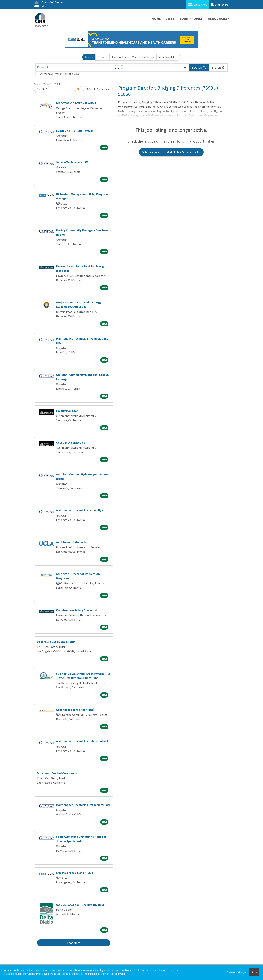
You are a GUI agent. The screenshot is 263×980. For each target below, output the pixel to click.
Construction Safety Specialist (77, 610)
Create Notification (98, 89)
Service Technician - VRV (72, 162)
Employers (220, 4)
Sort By (41, 89)
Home (156, 19)
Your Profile (191, 19)
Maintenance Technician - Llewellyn (80, 510)
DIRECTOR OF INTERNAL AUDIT (76, 103)
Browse (102, 57)
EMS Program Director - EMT (75, 873)
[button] (218, 68)
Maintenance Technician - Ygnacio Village (83, 805)
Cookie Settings (236, 972)
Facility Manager (67, 411)
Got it (254, 972)
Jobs (170, 19)
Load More (74, 943)
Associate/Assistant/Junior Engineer (80, 904)
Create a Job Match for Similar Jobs (171, 152)
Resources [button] (217, 19)
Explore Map (120, 57)
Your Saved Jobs (169, 57)
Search (89, 57)
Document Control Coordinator (58, 773)
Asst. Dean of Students (71, 542)
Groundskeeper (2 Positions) (75, 710)
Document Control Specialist (56, 642)
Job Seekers (198, 4)
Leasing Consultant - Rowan (75, 130)
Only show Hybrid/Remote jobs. (60, 74)
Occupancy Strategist (70, 442)
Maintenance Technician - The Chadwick (82, 741)
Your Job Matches (143, 57)
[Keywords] (74, 68)
